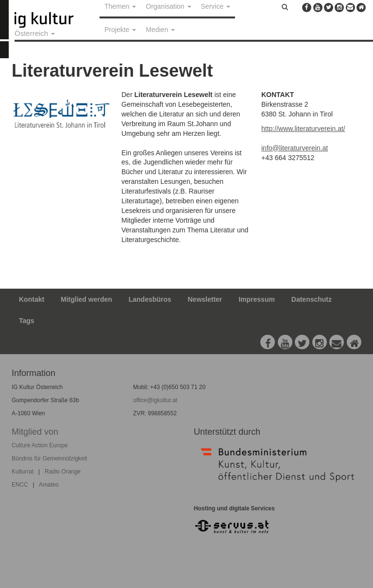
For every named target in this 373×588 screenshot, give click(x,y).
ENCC (20, 485)
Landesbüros (150, 299)
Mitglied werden (86, 299)
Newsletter (205, 299)
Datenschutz (312, 299)
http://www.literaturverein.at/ (303, 129)
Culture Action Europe (40, 445)
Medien (160, 30)
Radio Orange (63, 472)
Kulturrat (23, 472)
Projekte (120, 30)
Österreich (35, 33)
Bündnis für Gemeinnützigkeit (49, 458)
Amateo (49, 485)
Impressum (257, 299)
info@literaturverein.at (295, 148)
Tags (27, 321)
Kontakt (32, 299)
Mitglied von (35, 432)
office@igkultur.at (155, 400)
